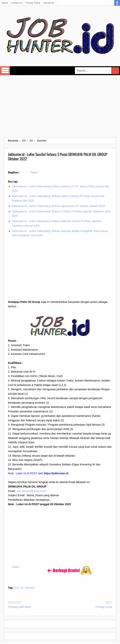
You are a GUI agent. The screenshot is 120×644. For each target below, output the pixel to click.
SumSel (30, 588)
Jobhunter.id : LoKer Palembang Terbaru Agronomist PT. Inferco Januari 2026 (58, 206)
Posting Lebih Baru (19, 607)
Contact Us (17, 3)
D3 (17, 588)
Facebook (117, 3)
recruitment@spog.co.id (31, 491)
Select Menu (5, 71)
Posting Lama (104, 607)
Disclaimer (49, 3)
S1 (22, 588)
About (5, 3)
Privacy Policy (33, 3)
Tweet (34, 172)
